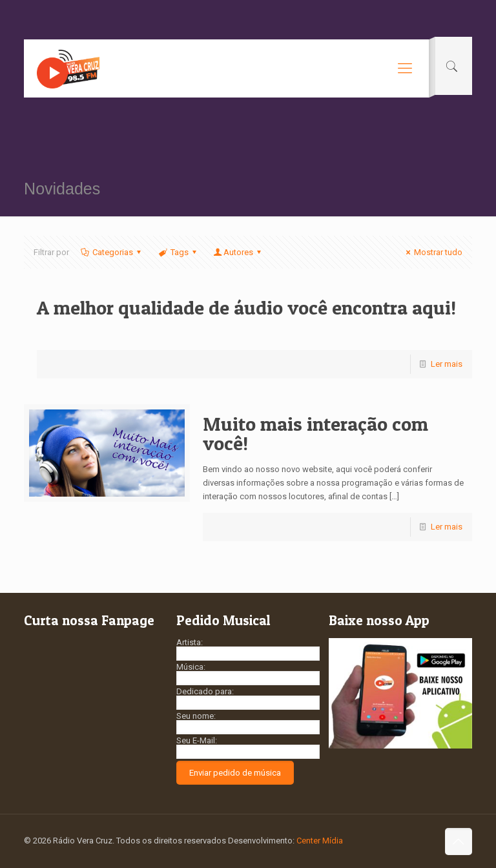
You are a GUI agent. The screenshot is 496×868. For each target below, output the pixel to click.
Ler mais (447, 364)
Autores (238, 252)
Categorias (112, 252)
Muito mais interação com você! (315, 433)
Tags (178, 252)
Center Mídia (320, 841)
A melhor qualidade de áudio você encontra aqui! (246, 307)
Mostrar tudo (432, 252)
